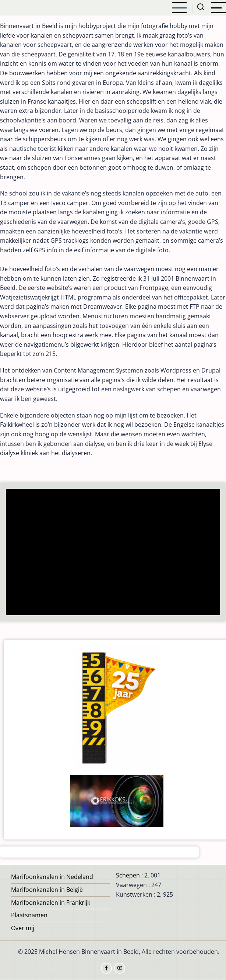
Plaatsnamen (29, 915)
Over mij (23, 928)
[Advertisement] (113, 553)
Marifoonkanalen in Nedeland (52, 877)
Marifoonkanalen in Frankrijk (51, 903)
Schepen (128, 875)
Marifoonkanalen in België (47, 890)
